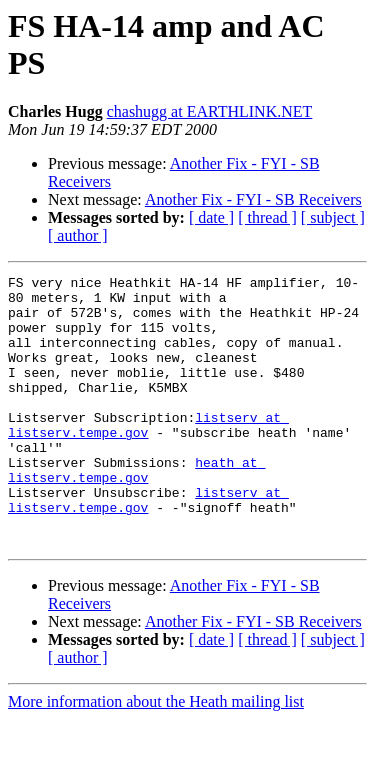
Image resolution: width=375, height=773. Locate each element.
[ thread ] (267, 217)
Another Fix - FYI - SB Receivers (253, 199)
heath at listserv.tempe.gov (136, 510)
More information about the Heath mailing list (156, 755)
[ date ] (211, 217)
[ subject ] (333, 217)
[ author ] (78, 235)
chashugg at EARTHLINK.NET (210, 111)
